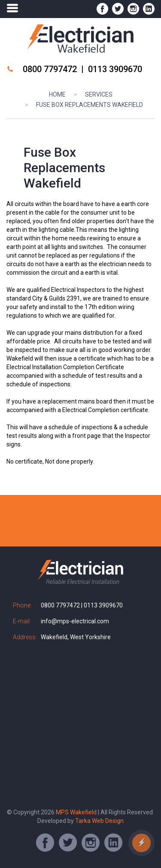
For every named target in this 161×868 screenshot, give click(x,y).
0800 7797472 (50, 69)
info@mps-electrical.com (75, 621)
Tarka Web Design (99, 821)
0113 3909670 (115, 69)
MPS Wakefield (77, 812)
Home (57, 94)
